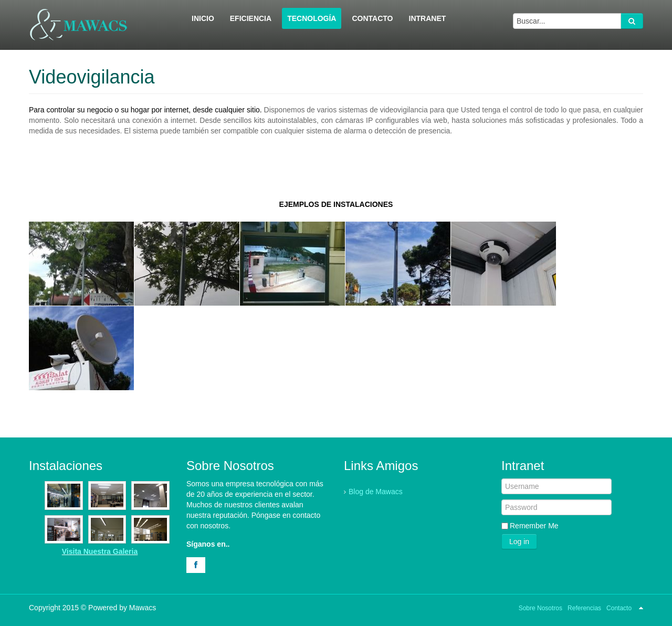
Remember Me (534, 526)
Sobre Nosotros (540, 608)
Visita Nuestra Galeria (100, 551)
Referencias (584, 608)
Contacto (619, 608)
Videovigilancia (92, 77)
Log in (519, 541)
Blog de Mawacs (376, 492)
